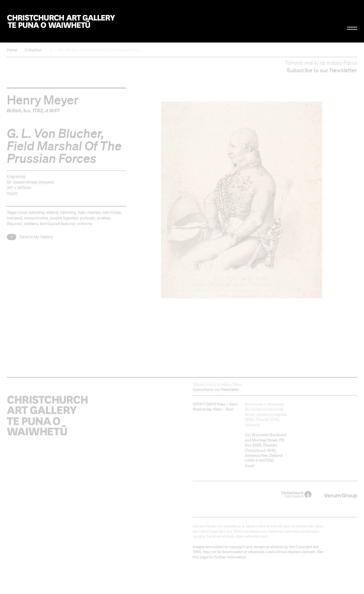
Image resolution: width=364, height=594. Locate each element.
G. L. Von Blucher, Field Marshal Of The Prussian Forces (96, 50)
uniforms (84, 224)
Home (12, 50)
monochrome (36, 218)
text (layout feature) (57, 224)
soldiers (31, 224)
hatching (68, 212)
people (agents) (64, 218)
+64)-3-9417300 (260, 460)
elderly (52, 212)
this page (200, 557)
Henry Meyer (43, 99)
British (14, 110)
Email (249, 466)
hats (82, 212)
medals (94, 212)
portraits (87, 218)
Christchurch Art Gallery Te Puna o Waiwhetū (61, 21)
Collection (33, 50)
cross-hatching (31, 212)
